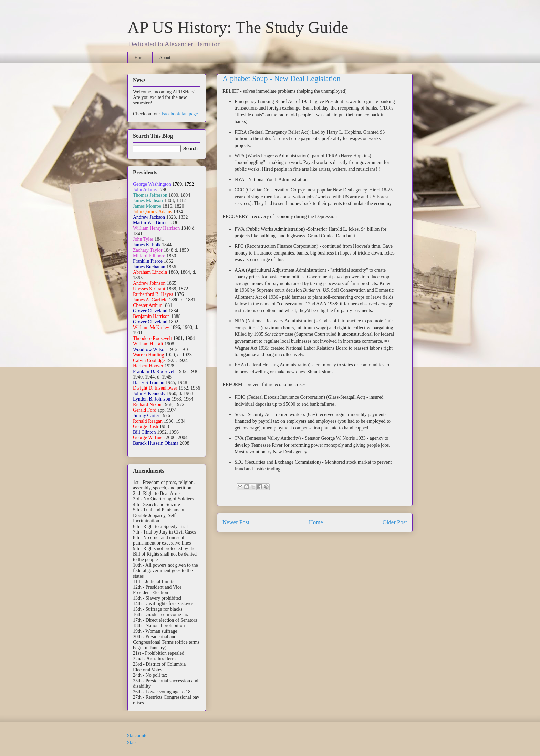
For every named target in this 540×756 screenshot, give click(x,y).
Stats (132, 742)
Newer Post (236, 522)
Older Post (395, 522)
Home (140, 57)
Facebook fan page (180, 114)
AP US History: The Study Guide (238, 27)
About (165, 57)
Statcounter (138, 736)
